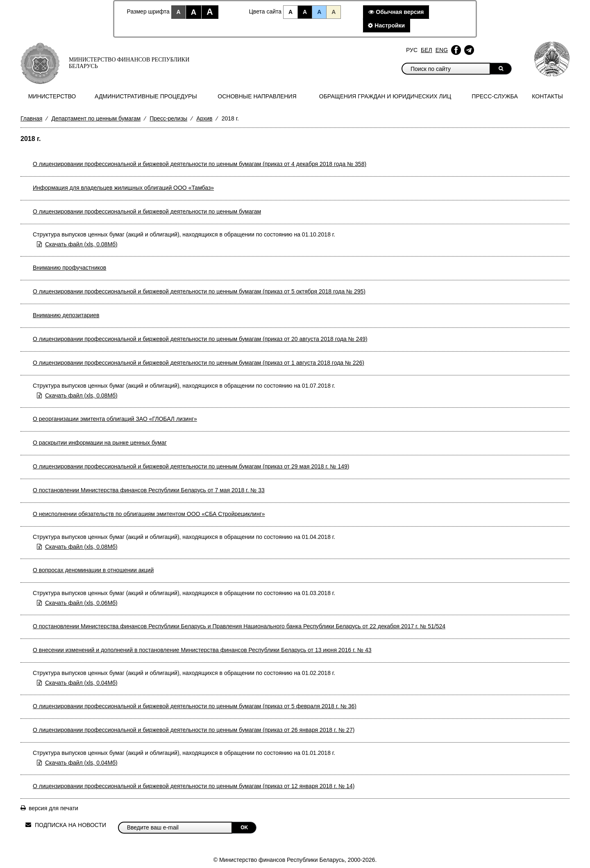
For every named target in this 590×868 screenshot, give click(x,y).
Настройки (386, 25)
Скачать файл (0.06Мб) (81, 603)
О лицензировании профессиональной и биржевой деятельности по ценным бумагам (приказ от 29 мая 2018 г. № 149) (191, 466)
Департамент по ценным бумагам (96, 118)
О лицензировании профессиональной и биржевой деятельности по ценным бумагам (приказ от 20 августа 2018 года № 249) (200, 339)
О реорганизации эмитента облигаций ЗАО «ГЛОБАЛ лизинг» (115, 419)
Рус (412, 50)
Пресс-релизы (168, 118)
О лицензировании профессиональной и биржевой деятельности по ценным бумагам (147, 211)
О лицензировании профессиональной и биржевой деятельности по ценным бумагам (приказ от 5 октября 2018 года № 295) (199, 291)
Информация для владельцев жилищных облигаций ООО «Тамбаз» (123, 188)
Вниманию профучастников (69, 268)
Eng (442, 50)
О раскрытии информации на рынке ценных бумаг (100, 443)
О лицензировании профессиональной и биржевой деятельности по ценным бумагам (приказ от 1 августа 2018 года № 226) (199, 363)
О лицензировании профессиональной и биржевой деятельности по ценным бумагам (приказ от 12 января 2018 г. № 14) (194, 786)
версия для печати (53, 808)
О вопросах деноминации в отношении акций (93, 570)
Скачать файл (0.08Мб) (81, 244)
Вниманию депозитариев (66, 315)
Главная (31, 118)
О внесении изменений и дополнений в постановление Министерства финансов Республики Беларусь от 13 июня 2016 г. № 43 (202, 650)
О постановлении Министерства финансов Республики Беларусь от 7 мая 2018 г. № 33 (149, 490)
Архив (204, 118)
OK (244, 827)
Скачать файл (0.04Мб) (81, 683)
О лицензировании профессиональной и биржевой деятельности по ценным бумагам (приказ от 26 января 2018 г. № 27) (194, 730)
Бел (427, 50)
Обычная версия (396, 12)
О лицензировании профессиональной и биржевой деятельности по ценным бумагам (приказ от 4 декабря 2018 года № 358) (200, 164)
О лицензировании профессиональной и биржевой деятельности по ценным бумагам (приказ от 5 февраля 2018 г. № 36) (195, 706)
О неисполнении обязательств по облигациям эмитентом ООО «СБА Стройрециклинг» (149, 514)
